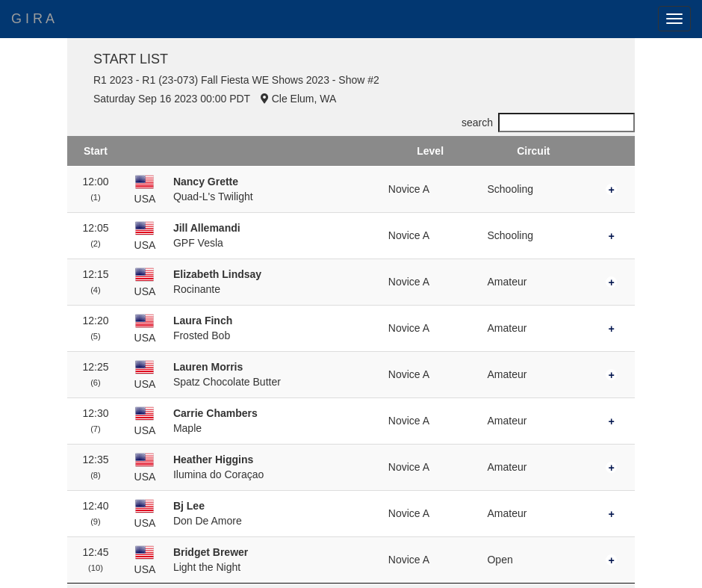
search (548, 123)
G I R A (33, 19)
